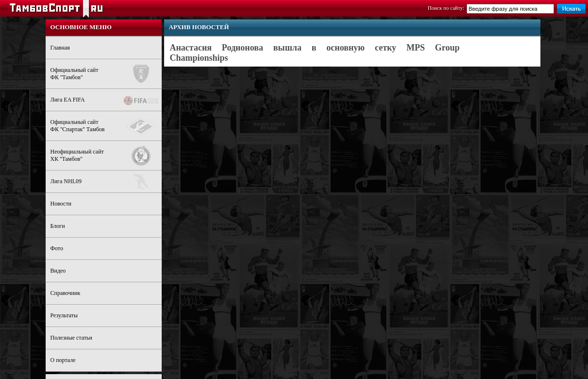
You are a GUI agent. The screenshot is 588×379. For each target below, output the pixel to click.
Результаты (64, 315)
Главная (60, 48)
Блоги (58, 226)
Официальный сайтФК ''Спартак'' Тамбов (106, 126)
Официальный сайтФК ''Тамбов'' (106, 74)
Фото (57, 248)
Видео (58, 271)
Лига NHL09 (106, 181)
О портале (63, 360)
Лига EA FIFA (106, 100)
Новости (61, 204)
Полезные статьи (71, 338)
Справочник (66, 293)
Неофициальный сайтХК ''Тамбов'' (106, 156)
